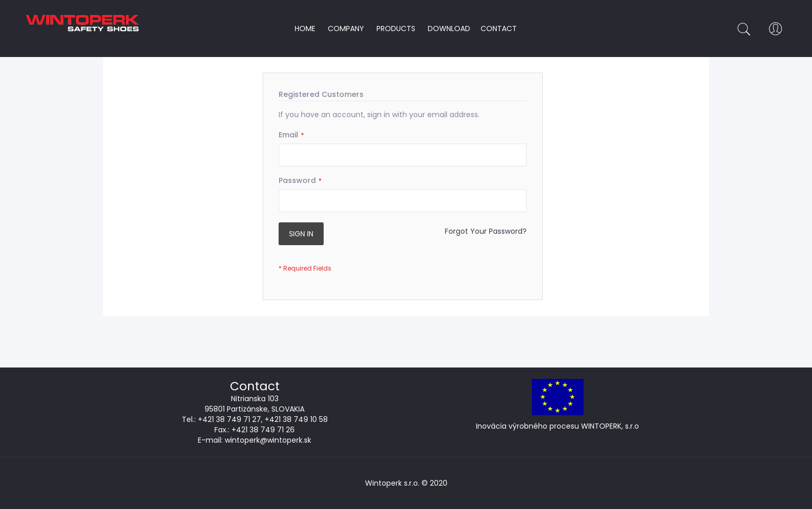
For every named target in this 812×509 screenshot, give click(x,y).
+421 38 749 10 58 (296, 419)
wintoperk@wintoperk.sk (268, 440)
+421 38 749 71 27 (229, 419)
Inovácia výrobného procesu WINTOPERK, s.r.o (557, 426)
